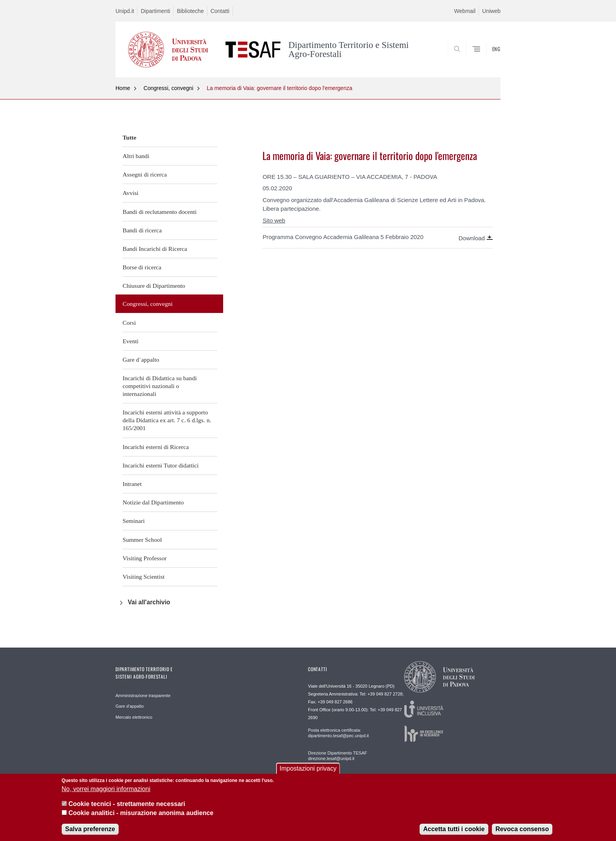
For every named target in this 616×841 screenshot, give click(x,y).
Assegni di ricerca (145, 174)
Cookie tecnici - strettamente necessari (127, 808)
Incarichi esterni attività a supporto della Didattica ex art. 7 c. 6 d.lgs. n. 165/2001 (167, 420)
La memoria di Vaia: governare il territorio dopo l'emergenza (280, 88)
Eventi (131, 341)
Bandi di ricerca (142, 230)
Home (123, 88)
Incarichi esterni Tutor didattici (161, 465)
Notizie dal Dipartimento (153, 502)
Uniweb (491, 11)
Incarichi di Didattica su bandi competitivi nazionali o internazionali (160, 386)
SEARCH (487, 58)
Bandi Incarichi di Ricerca (155, 249)
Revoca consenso (522, 833)
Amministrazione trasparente (143, 696)
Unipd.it (125, 11)
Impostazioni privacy (308, 773)
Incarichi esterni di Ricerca (156, 447)
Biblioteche (190, 11)
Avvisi (130, 193)
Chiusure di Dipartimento (154, 286)
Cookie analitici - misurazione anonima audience (141, 817)
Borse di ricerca (142, 267)
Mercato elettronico (134, 717)
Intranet (132, 484)
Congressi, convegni (168, 88)
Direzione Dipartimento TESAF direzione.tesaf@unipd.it (337, 756)
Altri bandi (136, 156)
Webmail (465, 11)
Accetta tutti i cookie (454, 833)
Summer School (142, 540)
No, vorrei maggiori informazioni (106, 793)
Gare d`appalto (141, 360)
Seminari (134, 521)
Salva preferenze (90, 833)
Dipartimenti (155, 11)
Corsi (129, 323)
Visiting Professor (145, 558)
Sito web (274, 220)
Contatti (220, 11)
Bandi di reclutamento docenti (159, 212)
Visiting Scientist (144, 577)
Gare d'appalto (130, 706)
